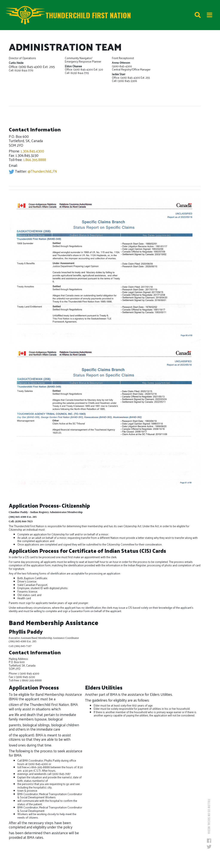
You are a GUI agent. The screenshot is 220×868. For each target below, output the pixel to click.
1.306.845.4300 (32, 151)
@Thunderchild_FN (42, 171)
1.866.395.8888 (35, 160)
